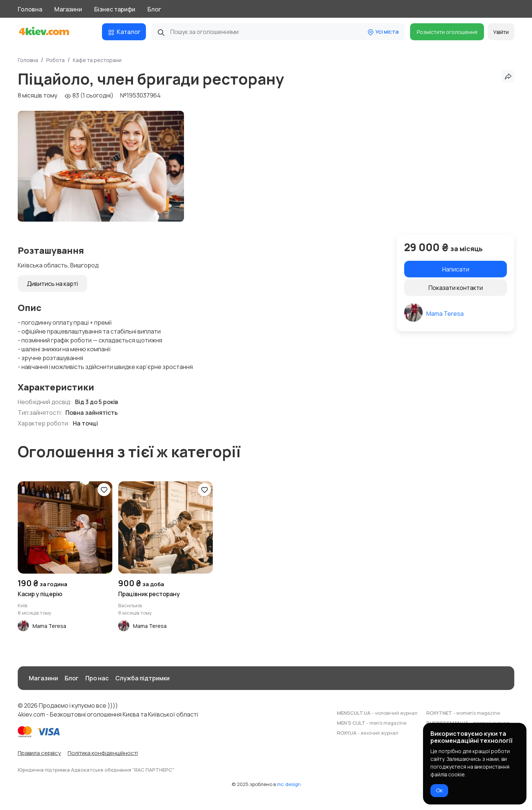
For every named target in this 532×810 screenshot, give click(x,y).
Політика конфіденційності (103, 753)
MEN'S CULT (372, 723)
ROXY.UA (368, 733)
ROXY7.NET (463, 713)
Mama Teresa (445, 314)
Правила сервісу (39, 753)
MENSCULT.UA (377, 713)
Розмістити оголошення (447, 32)
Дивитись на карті (52, 284)
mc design (289, 784)
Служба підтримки (142, 678)
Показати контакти (456, 288)
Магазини (68, 9)
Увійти (501, 32)
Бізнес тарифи (115, 9)
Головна (30, 9)
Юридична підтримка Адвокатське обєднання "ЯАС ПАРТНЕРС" (96, 770)
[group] (101, 166)
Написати (456, 269)
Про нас (97, 678)
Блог (154, 9)
